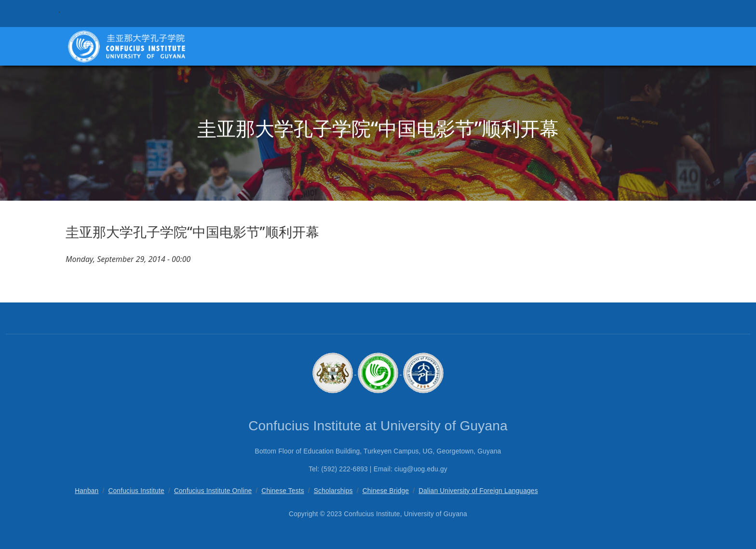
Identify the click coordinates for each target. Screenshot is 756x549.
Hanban (87, 491)
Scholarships (333, 491)
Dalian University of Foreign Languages (478, 491)
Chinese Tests (283, 491)
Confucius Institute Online (213, 491)
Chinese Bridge (386, 491)
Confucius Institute (136, 491)
